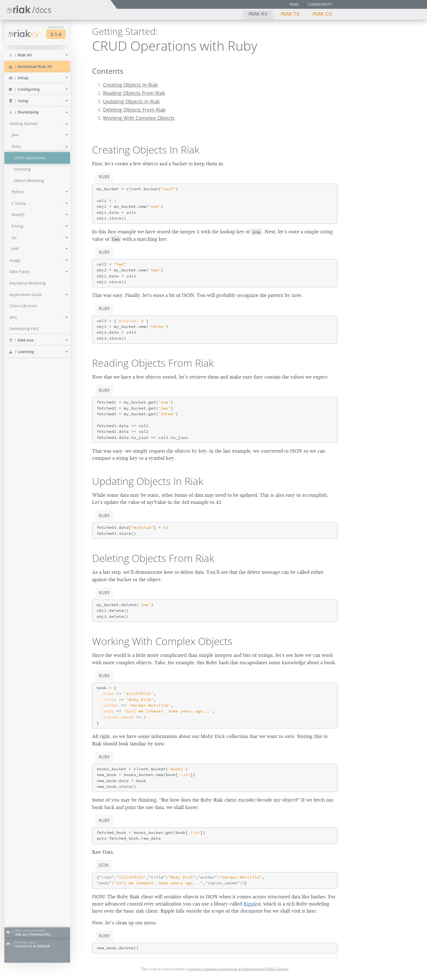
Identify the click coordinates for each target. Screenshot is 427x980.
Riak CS (322, 14)
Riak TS (290, 14)
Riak (294, 4)
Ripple (250, 904)
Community (320, 4)
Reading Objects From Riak (134, 93)
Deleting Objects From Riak (134, 110)
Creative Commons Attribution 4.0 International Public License (238, 969)
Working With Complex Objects (139, 118)
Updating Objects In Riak (131, 101)
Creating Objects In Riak (130, 85)
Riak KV (258, 14)
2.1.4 (56, 34)
